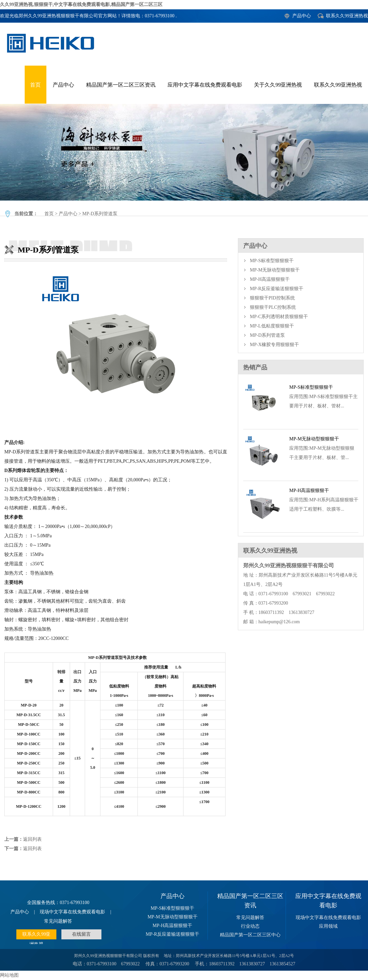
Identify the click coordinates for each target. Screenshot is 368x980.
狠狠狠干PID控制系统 (272, 298)
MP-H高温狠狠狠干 (270, 279)
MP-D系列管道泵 (184, 152)
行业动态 (250, 926)
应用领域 (328, 926)
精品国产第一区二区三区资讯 (121, 85)
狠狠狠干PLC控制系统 (273, 307)
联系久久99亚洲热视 (347, 16)
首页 (35, 85)
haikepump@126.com (279, 622)
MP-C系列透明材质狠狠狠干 (279, 317)
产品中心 (302, 16)
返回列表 (32, 839)
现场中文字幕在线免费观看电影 (72, 912)
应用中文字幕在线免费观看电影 (205, 85)
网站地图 (9, 975)
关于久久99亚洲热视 (278, 85)
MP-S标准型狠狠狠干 (272, 261)
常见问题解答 (58, 921)
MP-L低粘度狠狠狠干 (272, 326)
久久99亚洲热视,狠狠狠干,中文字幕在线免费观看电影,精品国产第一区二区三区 (81, 4)
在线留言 (81, 934)
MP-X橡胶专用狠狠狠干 (274, 345)
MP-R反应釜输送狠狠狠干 (277, 289)
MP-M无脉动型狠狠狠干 (275, 270)
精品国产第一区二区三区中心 (250, 935)
